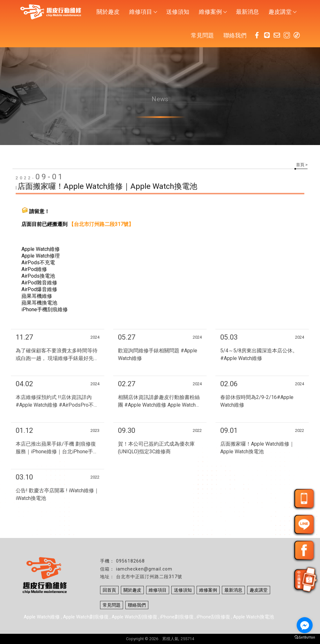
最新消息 (247, 12)
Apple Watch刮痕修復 (134, 617)
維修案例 (213, 12)
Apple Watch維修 (42, 617)
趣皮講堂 (282, 12)
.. (160, 639)
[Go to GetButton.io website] (305, 637)
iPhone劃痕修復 (177, 617)
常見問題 (202, 35)
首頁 (300, 165)
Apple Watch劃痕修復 (86, 617)
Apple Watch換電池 (254, 617)
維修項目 (143, 12)
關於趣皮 (108, 12)
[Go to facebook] (305, 625)
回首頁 (109, 590)
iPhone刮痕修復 (213, 617)
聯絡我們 (235, 35)
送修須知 (178, 12)
